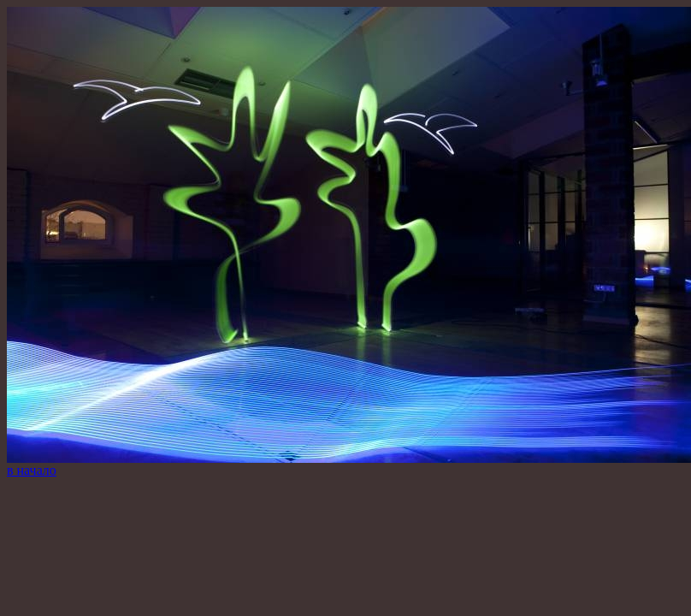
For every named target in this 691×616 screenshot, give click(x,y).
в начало (32, 470)
